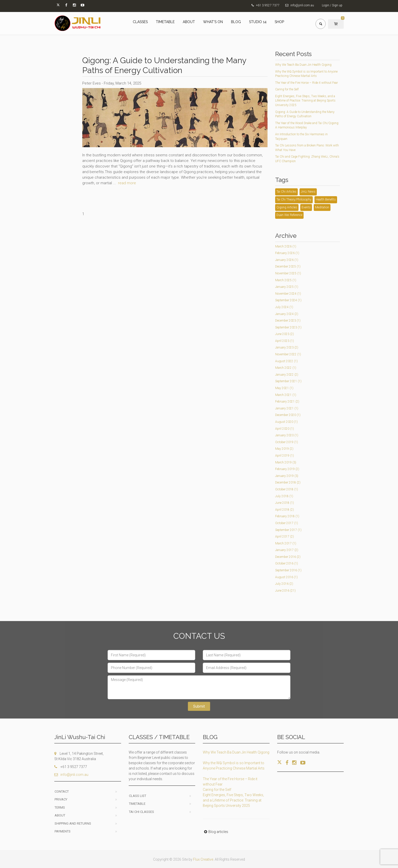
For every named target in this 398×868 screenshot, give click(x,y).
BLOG (236, 22)
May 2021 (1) (284, 388)
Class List (138, 796)
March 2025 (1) (286, 280)
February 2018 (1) (287, 516)
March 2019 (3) (286, 462)
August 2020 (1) (286, 422)
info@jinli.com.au (302, 5)
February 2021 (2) (287, 402)
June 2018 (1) (285, 503)
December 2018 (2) (288, 482)
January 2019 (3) (287, 476)
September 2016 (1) (288, 570)
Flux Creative (203, 859)
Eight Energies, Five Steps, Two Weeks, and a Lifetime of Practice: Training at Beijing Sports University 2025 (305, 101)
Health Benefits (326, 199)
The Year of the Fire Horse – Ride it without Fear (306, 83)
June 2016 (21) (285, 591)
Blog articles (215, 832)
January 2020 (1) (287, 435)
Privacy (61, 799)
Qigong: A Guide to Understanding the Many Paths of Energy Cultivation (164, 65)
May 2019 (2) (284, 449)
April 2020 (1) (285, 429)
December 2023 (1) (288, 321)
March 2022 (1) (286, 368)
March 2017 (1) (286, 543)
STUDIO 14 (258, 22)
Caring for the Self (287, 89)
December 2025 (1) (288, 266)
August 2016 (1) (286, 577)
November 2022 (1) (288, 354)
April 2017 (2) (285, 537)
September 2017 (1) (288, 530)
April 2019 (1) (285, 456)
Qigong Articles (287, 207)
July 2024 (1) (284, 307)
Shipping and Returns (73, 823)
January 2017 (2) (287, 550)
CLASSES (140, 22)
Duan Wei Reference (289, 215)
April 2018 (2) (285, 510)
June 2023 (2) (285, 334)
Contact (62, 791)
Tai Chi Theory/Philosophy (294, 199)
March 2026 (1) (286, 246)
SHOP (279, 22)
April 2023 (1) (285, 341)
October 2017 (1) (287, 523)
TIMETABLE (165, 22)
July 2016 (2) (284, 584)
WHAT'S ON (213, 22)
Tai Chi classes (142, 812)
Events (306, 207)
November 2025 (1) (288, 273)
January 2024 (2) (287, 314)
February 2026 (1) (287, 253)
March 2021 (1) (286, 395)
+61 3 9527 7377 (268, 5)
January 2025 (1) (287, 287)
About (60, 815)
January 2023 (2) (287, 347)
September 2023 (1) (288, 327)
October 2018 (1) (287, 489)
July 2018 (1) (284, 496)
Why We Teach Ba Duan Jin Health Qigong (303, 65)
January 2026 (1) (287, 260)
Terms (60, 807)
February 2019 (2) (287, 469)
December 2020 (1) (288, 415)
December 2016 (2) (288, 557)
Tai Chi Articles (286, 192)
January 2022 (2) (287, 375)
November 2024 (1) (288, 294)
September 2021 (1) (288, 381)
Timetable (137, 804)
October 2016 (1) (287, 563)
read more (127, 183)
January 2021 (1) (287, 408)
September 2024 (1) (288, 300)
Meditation (322, 207)
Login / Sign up (332, 5)
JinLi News (308, 192)
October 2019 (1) (287, 442)
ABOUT (189, 22)
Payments (63, 831)
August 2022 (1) (286, 361)
